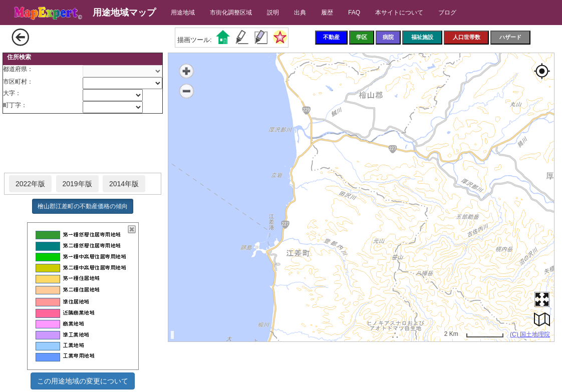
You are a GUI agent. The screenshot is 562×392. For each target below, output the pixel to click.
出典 (300, 13)
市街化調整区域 (231, 13)
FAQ (354, 13)
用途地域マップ (124, 13)
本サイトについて (399, 13)
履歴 (327, 13)
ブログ (447, 13)
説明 (273, 13)
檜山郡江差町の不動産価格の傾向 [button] (83, 206)
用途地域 (183, 13)
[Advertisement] (83, 144)
